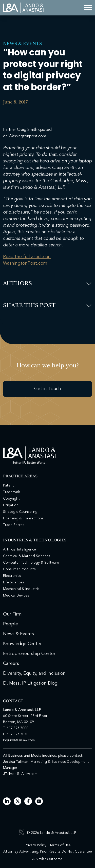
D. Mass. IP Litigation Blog (30, 683)
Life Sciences (14, 582)
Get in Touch (48, 389)
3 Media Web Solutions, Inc (22, 832)
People (11, 624)
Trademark (12, 492)
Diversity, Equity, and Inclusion (34, 673)
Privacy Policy (36, 845)
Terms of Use (60, 845)
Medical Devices (16, 596)
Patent (8, 485)
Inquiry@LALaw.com (19, 740)
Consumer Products (19, 569)
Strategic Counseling (20, 512)
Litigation (11, 505)
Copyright (11, 499)
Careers (11, 664)
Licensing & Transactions (23, 518)
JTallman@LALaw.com (20, 774)
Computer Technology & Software (31, 563)
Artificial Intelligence (20, 549)
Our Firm (12, 614)
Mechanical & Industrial (22, 589)
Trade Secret (14, 525)
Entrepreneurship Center (29, 654)
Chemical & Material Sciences (27, 556)
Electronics (12, 576)
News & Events (22, 44)
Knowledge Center (22, 644)
